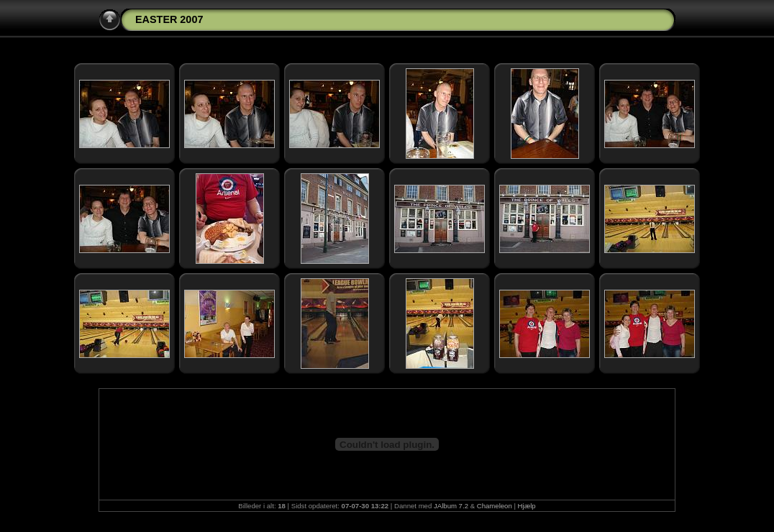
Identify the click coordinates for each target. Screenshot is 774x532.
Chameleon (495, 506)
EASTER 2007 (169, 19)
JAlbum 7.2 (451, 506)
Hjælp (527, 506)
